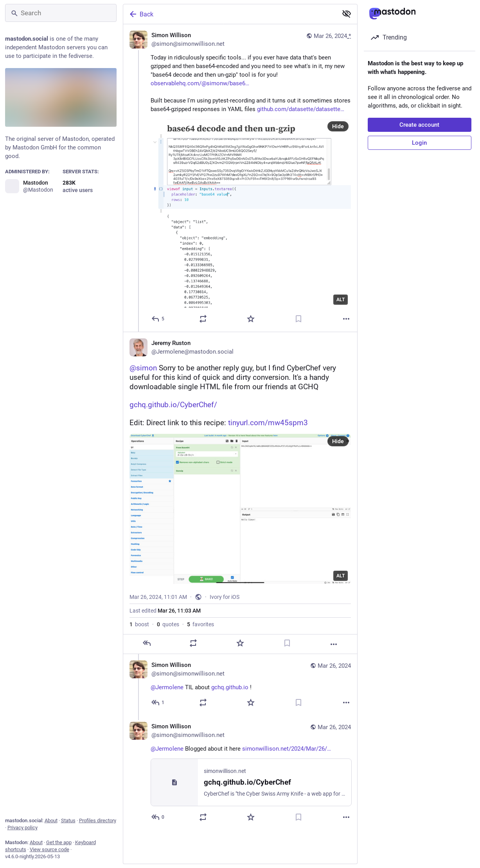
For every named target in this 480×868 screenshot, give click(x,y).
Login (419, 143)
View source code (49, 849)
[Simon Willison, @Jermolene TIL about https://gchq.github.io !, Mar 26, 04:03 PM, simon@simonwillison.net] (240, 685)
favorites (200, 624)
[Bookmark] (298, 319)
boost (139, 624)
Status (68, 820)
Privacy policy (22, 828)
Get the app (59, 842)
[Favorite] (251, 319)
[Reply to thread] (158, 703)
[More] (346, 319)
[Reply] (158, 319)
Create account (419, 125)
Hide (338, 126)
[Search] (61, 13)
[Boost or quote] (203, 319)
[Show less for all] (347, 14)
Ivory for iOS (225, 597)
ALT (341, 300)
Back (141, 14)
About (51, 820)
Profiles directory (98, 820)
